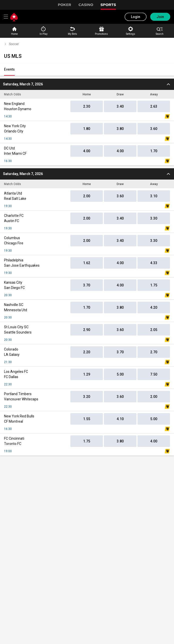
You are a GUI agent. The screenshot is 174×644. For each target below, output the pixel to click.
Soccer (11, 44)
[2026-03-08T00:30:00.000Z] (87, 174)
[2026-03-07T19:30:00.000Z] (87, 84)
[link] (9, 70)
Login (136, 17)
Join (160, 17)
